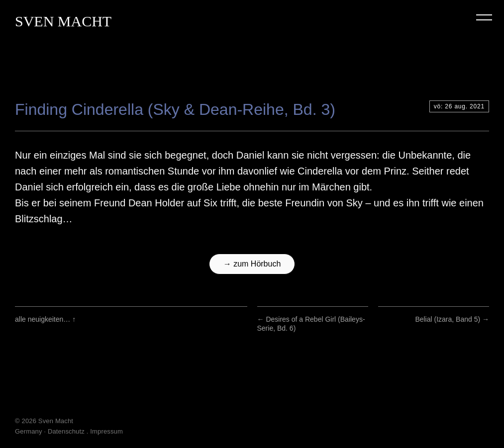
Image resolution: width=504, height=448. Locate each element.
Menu (484, 17)
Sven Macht (63, 21)
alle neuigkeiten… (45, 319)
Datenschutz (66, 431)
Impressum (106, 431)
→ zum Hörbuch (252, 264)
